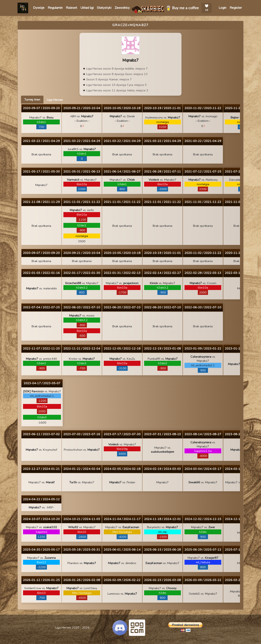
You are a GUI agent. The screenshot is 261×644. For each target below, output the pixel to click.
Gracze (120, 25)
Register (236, 8)
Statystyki (104, 8)
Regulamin (55, 8)
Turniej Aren (32, 100)
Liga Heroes (55, 100)
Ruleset (71, 8)
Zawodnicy (122, 8)
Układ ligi (87, 8)
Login (222, 8)
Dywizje (39, 8)
